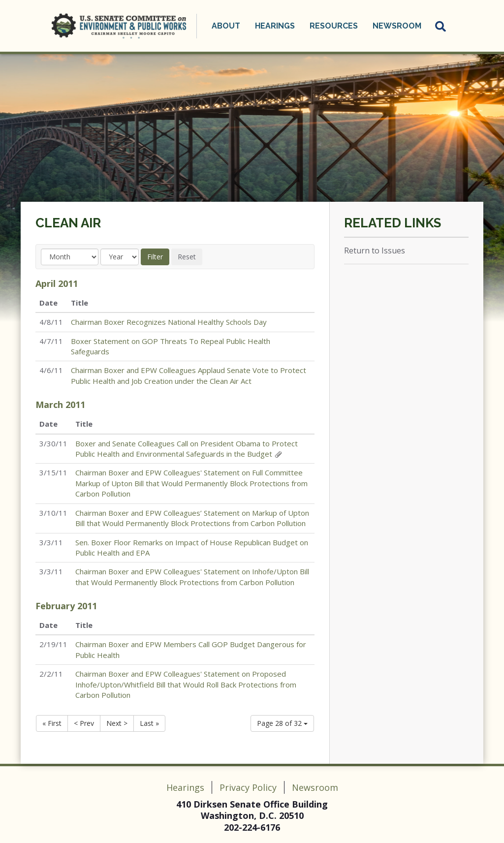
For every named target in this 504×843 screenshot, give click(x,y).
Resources (334, 26)
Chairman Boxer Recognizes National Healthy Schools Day (169, 322)
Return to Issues (375, 250)
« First (52, 723)
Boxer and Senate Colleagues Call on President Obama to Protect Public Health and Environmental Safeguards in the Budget (187, 449)
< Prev (84, 723)
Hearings (275, 26)
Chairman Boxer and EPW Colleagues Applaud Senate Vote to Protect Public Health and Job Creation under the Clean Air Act (189, 375)
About (226, 26)
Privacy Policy (248, 787)
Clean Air (68, 223)
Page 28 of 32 (282, 723)
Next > (117, 723)
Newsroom (397, 26)
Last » (149, 723)
